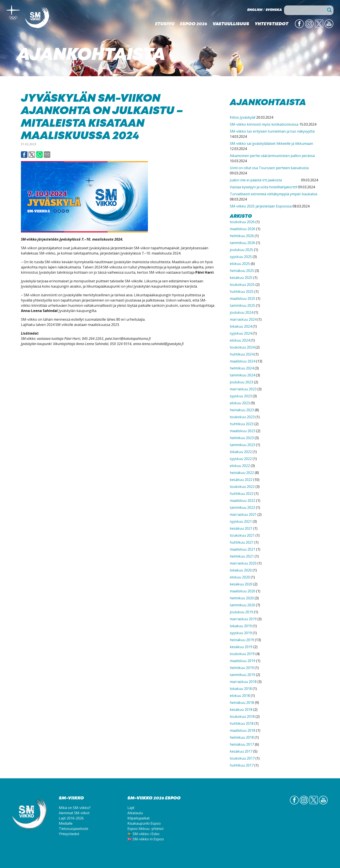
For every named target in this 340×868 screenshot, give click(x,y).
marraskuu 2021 (243, 514)
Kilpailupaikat (139, 818)
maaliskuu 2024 (243, 361)
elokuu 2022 (240, 466)
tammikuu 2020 (242, 605)
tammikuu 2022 (242, 507)
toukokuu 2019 (242, 654)
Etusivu (165, 24)
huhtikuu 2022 (242, 494)
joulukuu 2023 (241, 382)
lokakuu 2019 (241, 626)
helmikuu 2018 (242, 737)
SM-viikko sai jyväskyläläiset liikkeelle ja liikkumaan (271, 143)
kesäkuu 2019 (241, 647)
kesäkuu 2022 (241, 480)
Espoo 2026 (194, 24)
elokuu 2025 (240, 264)
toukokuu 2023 (242, 417)
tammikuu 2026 (242, 243)
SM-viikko (38, 19)
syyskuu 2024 (241, 333)
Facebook (24, 155)
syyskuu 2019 (241, 633)
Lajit (131, 808)
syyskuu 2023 (241, 396)
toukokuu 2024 (242, 347)
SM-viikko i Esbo (146, 834)
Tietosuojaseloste (74, 829)
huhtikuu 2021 (242, 542)
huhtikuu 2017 (242, 765)
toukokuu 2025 (242, 285)
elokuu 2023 (240, 403)
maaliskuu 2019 (243, 661)
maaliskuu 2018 (243, 730)
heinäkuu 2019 (242, 640)
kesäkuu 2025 (241, 278)
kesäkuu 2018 (241, 710)
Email (47, 155)
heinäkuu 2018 (242, 703)
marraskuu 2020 (243, 563)
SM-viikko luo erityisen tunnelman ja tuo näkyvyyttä (272, 131)
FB (301, 28)
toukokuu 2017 (242, 758)
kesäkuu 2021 (241, 528)
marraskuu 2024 (243, 319)
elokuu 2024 (240, 340)
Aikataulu (135, 813)
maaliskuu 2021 (243, 549)
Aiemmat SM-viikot (74, 813)
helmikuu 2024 (242, 368)
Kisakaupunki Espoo (144, 823)
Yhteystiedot (271, 24)
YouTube (329, 28)
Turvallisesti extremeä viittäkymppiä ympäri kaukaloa (273, 194)
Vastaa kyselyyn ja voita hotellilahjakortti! (263, 187)
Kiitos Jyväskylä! (243, 117)
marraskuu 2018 (243, 682)
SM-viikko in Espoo (148, 839)
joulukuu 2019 (241, 612)
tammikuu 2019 (242, 675)
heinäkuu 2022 (242, 473)
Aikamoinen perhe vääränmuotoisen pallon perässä (272, 156)
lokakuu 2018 (241, 689)
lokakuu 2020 (241, 570)
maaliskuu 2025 (243, 298)
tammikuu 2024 (242, 375)
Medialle (66, 823)
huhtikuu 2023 (242, 424)
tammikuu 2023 (242, 445)
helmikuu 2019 (242, 668)
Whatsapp (39, 155)
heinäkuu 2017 (242, 744)
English (255, 10)
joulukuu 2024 (241, 312)
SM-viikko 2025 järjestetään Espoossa (261, 206)
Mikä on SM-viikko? (75, 808)
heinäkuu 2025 (242, 271)
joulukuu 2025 (241, 250)
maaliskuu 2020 (243, 591)
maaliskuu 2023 (243, 431)
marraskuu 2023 (243, 389)
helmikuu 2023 (242, 438)
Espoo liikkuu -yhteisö (145, 829)
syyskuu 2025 (241, 257)
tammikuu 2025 (242, 305)
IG (311, 28)
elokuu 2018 (240, 696)
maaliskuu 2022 (243, 501)
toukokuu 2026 (242, 222)
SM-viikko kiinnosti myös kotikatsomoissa (264, 124)
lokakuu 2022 (241, 452)
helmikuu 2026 (242, 236)
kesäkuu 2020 (241, 584)
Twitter (319, 28)
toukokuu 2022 (242, 487)
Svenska (274, 10)
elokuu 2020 (240, 577)
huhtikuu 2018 (242, 723)
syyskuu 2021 (241, 521)
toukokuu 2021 (242, 535)
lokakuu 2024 (241, 326)
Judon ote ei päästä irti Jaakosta (265, 180)
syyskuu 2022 (241, 459)
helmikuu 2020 (242, 598)
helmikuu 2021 (242, 556)
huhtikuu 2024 (242, 354)
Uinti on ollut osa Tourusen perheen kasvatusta (269, 168)
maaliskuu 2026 (243, 229)
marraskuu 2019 (243, 619)
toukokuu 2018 (242, 716)
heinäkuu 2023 (242, 410)
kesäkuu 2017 (241, 751)
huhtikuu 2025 (242, 292)
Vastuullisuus (231, 24)
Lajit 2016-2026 (71, 818)
